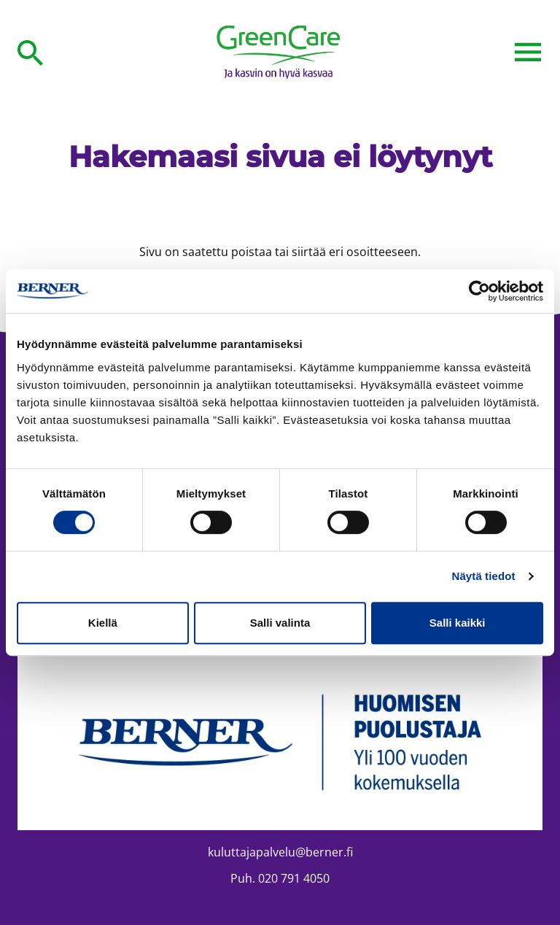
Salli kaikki (458, 623)
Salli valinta (280, 623)
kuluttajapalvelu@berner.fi (280, 852)
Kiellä (103, 623)
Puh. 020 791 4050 (280, 878)
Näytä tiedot (484, 576)
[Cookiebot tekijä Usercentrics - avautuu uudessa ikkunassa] (479, 291)
